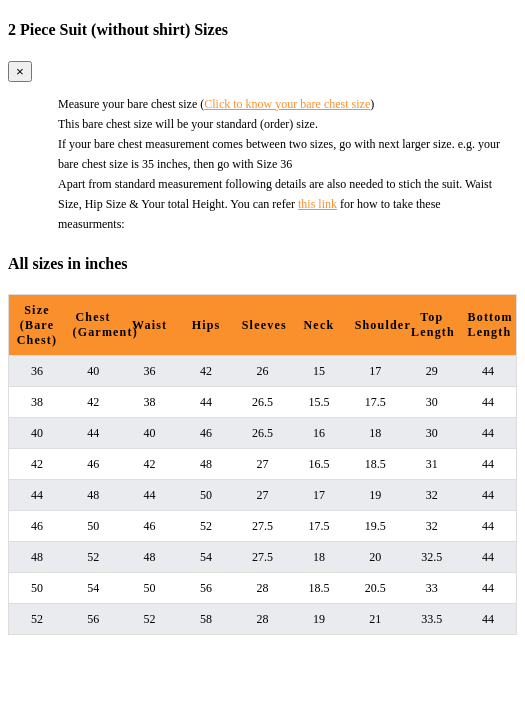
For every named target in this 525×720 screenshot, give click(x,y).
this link (317, 204)
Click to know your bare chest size (287, 104)
